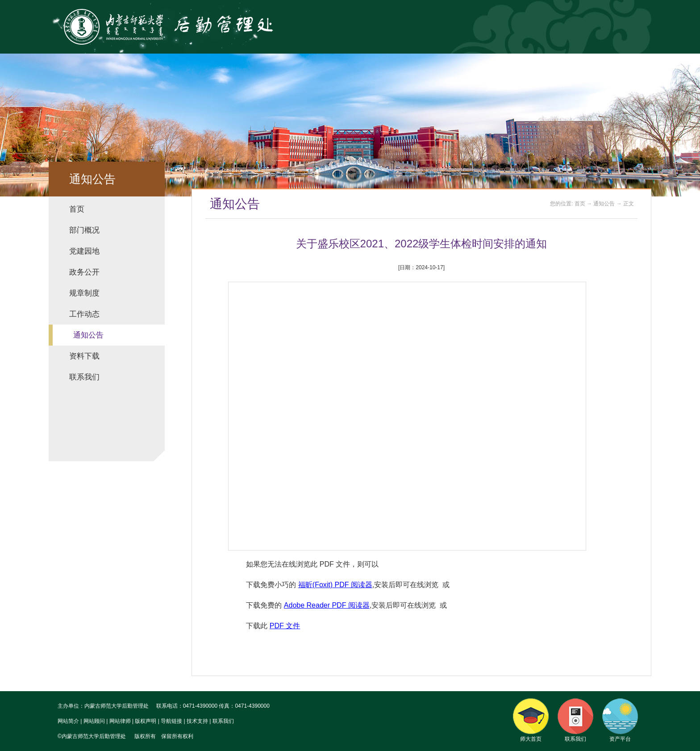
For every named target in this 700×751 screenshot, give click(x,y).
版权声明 (146, 721)
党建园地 (84, 251)
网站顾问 (94, 721)
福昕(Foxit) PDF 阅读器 (335, 585)
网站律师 (120, 721)
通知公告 (88, 335)
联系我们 (84, 377)
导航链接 (171, 721)
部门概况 (84, 230)
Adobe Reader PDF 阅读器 (327, 605)
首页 (77, 209)
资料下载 (84, 356)
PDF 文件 (285, 626)
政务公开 (84, 272)
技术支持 (197, 721)
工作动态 (84, 314)
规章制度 (84, 293)
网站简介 (68, 721)
